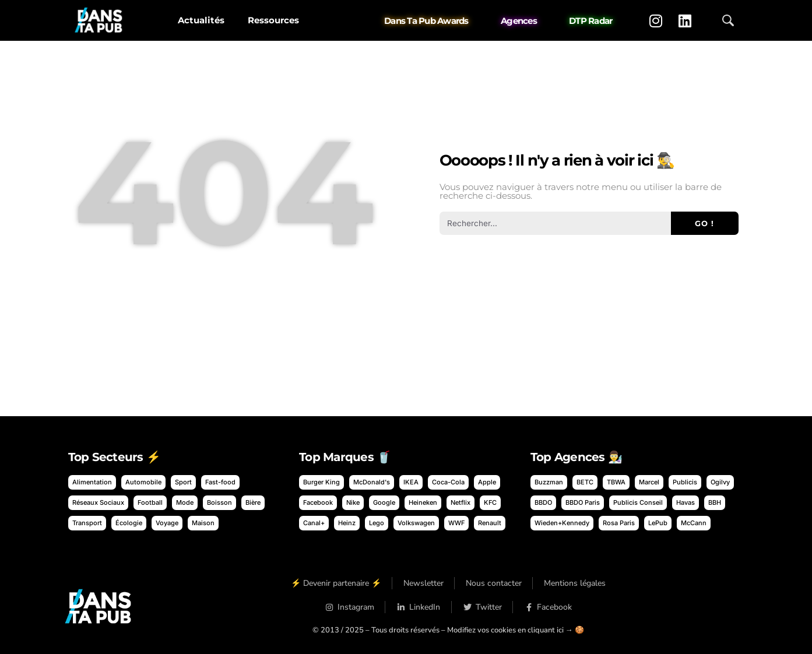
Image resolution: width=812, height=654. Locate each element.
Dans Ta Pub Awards (426, 21)
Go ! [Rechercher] (704, 223)
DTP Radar (590, 21)
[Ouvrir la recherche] (728, 20)
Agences (519, 21)
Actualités (201, 20)
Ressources (273, 20)
